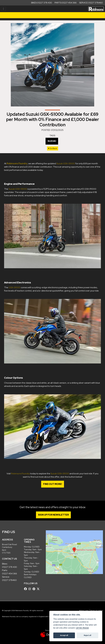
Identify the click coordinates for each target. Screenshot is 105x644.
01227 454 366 (10, 574)
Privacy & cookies (97, 611)
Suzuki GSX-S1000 (66, 163)
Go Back (53, 148)
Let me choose (82, 628)
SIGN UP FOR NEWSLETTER (54, 515)
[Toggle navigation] (3, 9)
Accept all (64, 635)
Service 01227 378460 (91, 3)
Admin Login (84, 611)
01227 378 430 (10, 567)
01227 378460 (9, 580)
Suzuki (52, 141)
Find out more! (53, 484)
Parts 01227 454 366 (66, 3)
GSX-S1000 (14, 287)
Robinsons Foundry (20, 474)
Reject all (87, 635)
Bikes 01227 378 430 (42, 3)
